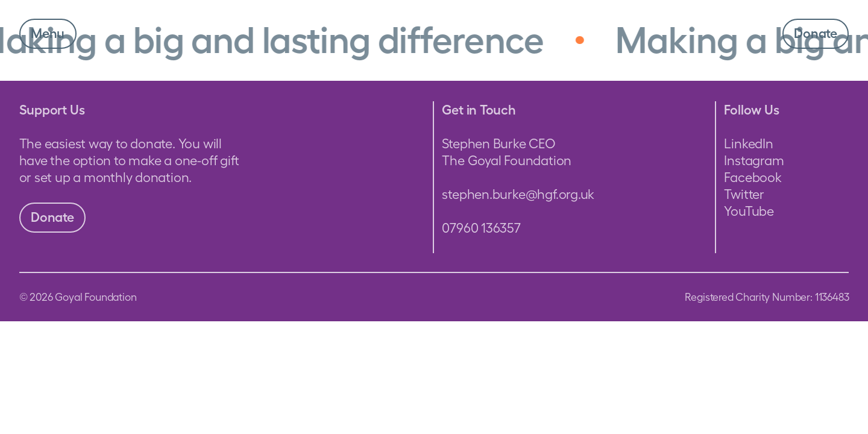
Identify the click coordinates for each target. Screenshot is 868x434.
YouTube (749, 211)
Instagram (754, 160)
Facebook (753, 177)
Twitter (744, 194)
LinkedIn (748, 143)
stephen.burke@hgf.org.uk (518, 194)
